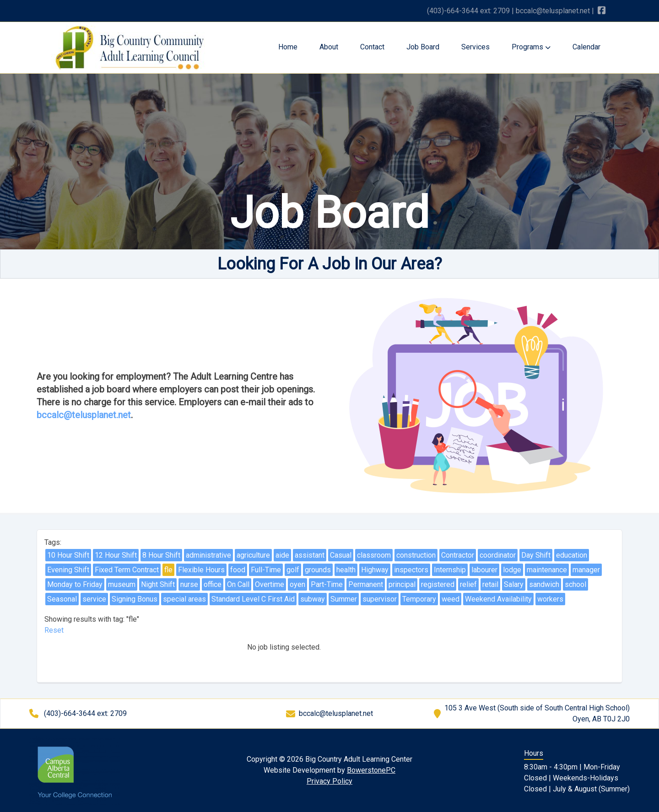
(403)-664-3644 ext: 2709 (468, 11)
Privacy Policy (329, 781)
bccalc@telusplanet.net (553, 11)
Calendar (586, 47)
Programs (531, 47)
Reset (54, 630)
